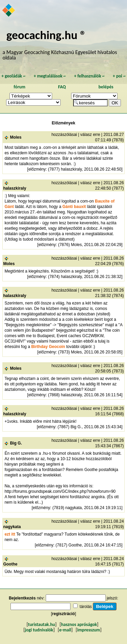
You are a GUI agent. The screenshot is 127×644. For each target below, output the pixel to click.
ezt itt (10, 534)
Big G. (16, 443)
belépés (106, 87)
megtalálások (50, 76)
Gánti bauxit (74, 207)
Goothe (10, 564)
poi (119, 76)
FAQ (62, 87)
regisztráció (63, 614)
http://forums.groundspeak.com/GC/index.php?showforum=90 (60, 491)
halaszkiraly (15, 188)
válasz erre (90, 135)
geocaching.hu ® (46, 35)
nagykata (12, 527)
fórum (19, 87)
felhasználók (89, 76)
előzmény (37, 169)
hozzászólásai (64, 135)
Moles (16, 137)
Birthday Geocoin (48, 347)
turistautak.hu (42, 624)
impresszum (89, 630)
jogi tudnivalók (39, 630)
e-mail (65, 630)
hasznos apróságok (79, 624)
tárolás (86, 607)
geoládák (13, 76)
